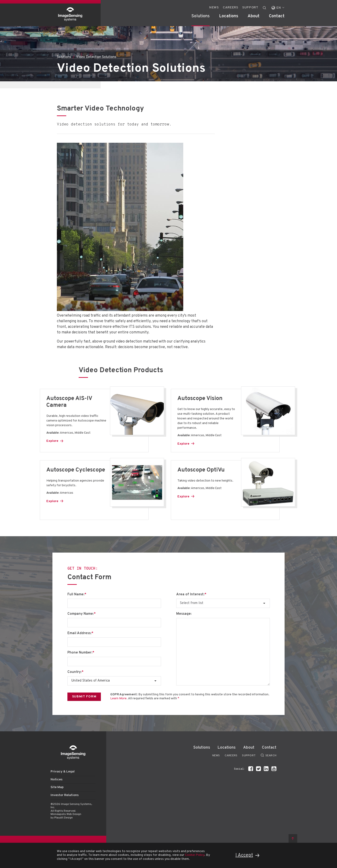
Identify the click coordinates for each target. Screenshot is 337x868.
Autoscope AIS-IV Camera (69, 402)
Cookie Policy (195, 855)
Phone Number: (81, 653)
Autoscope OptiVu (201, 470)
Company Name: (82, 614)
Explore (52, 441)
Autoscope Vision (200, 399)
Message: (184, 614)
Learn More (118, 698)
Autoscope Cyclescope (76, 470)
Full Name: (77, 595)
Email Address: (80, 633)
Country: (75, 672)
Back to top (293, 838)
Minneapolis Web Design (66, 814)
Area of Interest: (191, 595)
